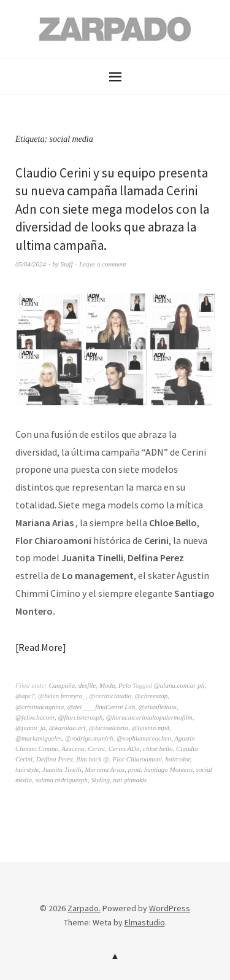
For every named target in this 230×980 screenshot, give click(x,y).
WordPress (170, 908)
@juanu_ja (30, 728)
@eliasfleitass (158, 707)
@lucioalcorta (109, 728)
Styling (100, 780)
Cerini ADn (124, 749)
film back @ (93, 759)
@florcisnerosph (80, 717)
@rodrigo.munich (89, 738)
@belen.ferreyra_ (62, 696)
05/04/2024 (31, 264)
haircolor (178, 759)
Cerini (96, 749)
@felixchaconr (35, 717)
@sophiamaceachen (144, 738)
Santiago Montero (168, 769)
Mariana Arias (105, 769)
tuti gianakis (130, 780)
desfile (87, 685)
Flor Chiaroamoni (138, 759)
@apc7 (25, 696)
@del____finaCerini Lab (102, 707)
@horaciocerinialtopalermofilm (149, 717)
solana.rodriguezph (61, 780)
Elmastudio (145, 922)
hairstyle (27, 769)
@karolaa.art (67, 728)
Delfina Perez (55, 759)
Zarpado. (84, 908)
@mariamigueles (39, 738)
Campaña (62, 685)
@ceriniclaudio (110, 696)
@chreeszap (151, 696)
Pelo (125, 685)
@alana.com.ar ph (179, 685)
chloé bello (158, 749)
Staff (67, 264)
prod (134, 769)
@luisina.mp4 (150, 728)
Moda (107, 685)
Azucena (73, 749)
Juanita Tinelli (62, 769)
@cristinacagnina (40, 707)
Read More (40, 647)
